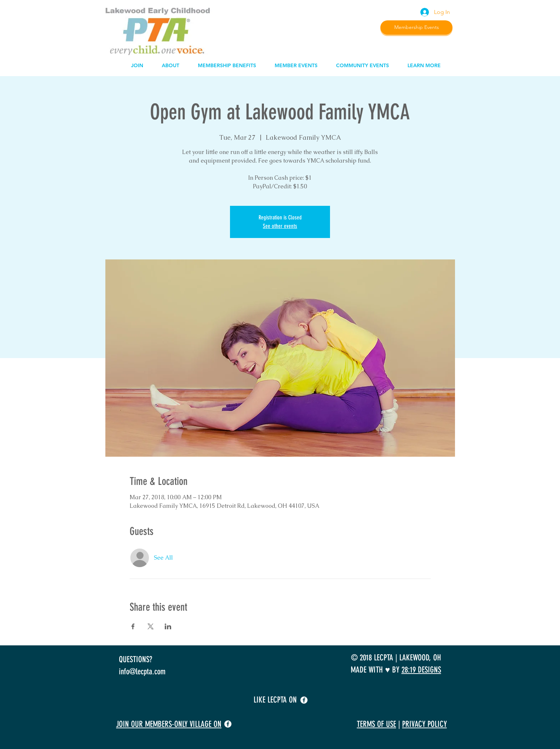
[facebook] (304, 700)
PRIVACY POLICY (424, 724)
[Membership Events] (416, 28)
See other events (280, 226)
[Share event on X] (151, 626)
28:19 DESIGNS (421, 670)
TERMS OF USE (376, 724)
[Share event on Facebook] (133, 626)
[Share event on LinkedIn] (168, 626)
